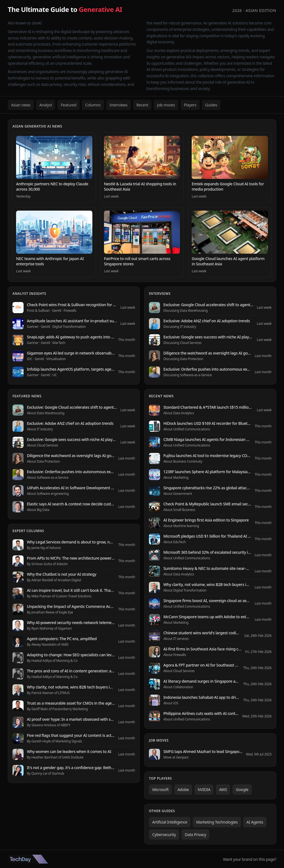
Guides (211, 105)
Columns (93, 105)
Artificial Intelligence (170, 822)
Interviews (119, 105)
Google (242, 790)
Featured (69, 105)
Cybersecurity (164, 835)
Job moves (166, 105)
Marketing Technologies (217, 822)
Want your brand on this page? (250, 859)
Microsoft (160, 790)
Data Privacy (195, 835)
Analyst (46, 105)
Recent (142, 105)
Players (190, 105)
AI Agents (255, 822)
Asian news (21, 105)
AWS (223, 790)
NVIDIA (204, 790)
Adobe (183, 790)
